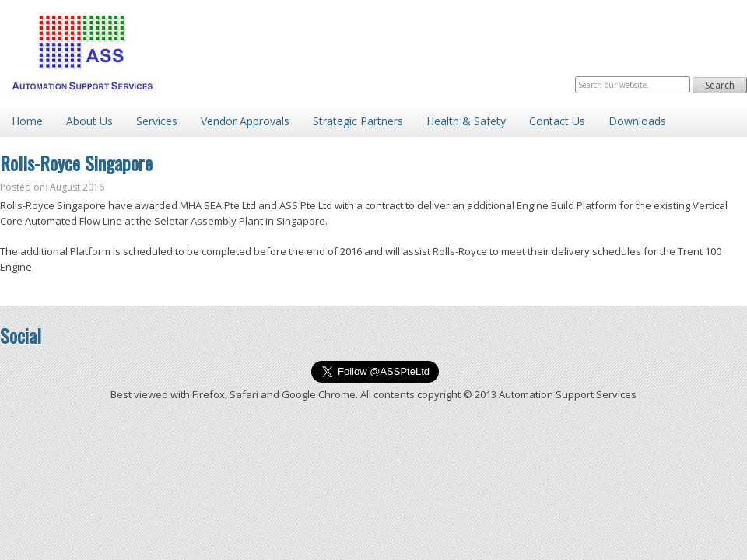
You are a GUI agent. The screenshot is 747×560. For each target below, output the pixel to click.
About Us (89, 121)
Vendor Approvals (245, 121)
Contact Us (557, 121)
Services (157, 121)
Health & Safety (466, 121)
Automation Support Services (82, 52)
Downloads (637, 121)
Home (27, 121)
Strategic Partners (358, 121)
